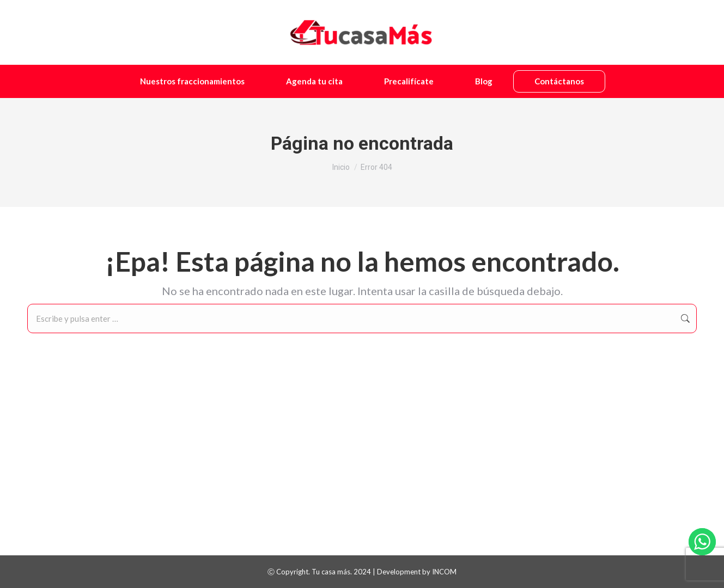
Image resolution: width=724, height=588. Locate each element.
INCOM (444, 572)
